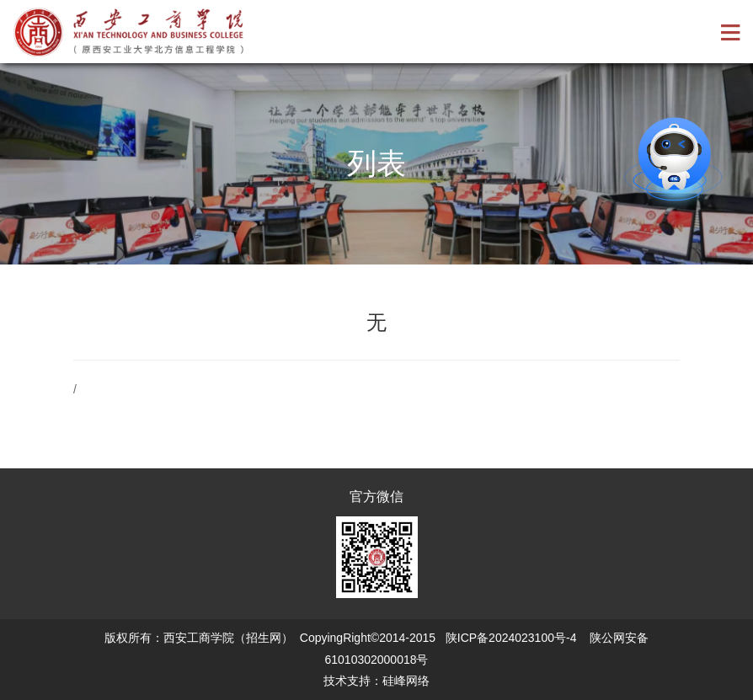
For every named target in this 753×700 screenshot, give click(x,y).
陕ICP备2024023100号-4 (511, 638)
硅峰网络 (406, 681)
